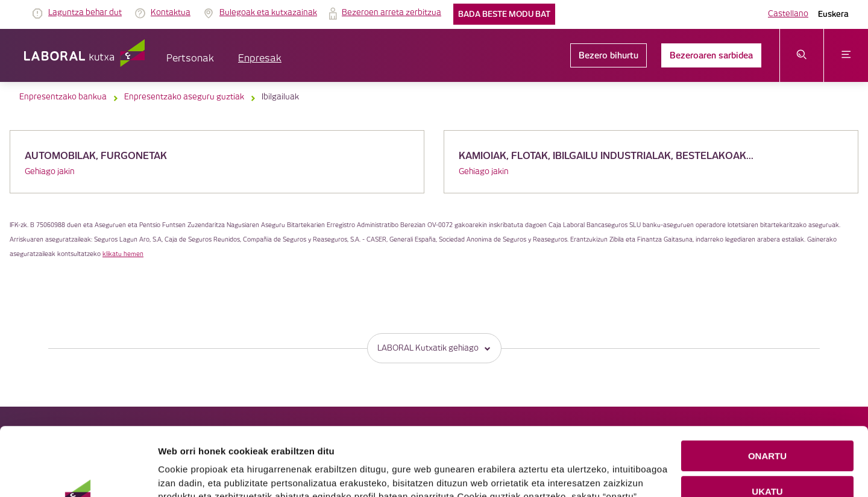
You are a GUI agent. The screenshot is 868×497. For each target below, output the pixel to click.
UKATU (767, 427)
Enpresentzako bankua (63, 97)
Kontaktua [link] (171, 13)
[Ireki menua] (846, 55)
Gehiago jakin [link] (50, 172)
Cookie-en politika (413, 459)
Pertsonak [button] (190, 59)
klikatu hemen (123, 254)
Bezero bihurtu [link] (609, 55)
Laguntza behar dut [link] (85, 13)
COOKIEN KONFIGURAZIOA (768, 462)
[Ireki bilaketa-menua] (802, 55)
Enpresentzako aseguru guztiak (184, 97)
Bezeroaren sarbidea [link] (711, 55)
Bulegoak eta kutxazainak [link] (268, 13)
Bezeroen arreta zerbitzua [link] (392, 13)
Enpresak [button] (260, 59)
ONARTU (767, 392)
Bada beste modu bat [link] (504, 14)
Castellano (788, 14)
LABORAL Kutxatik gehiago (434, 348)
